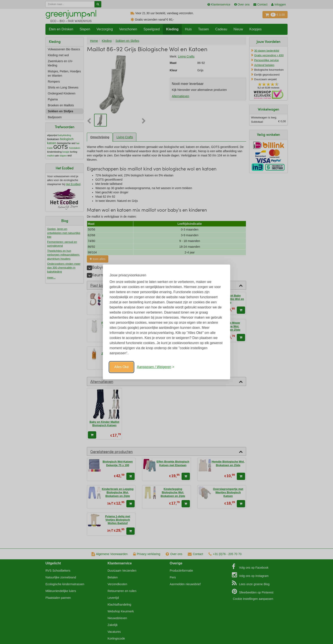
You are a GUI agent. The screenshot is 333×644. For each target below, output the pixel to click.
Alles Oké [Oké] (121, 367)
